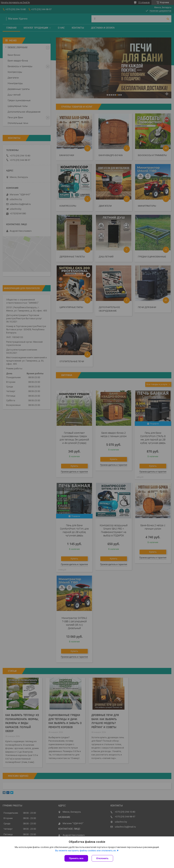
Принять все (76, 858)
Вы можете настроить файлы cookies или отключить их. (86, 851)
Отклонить (102, 858)
